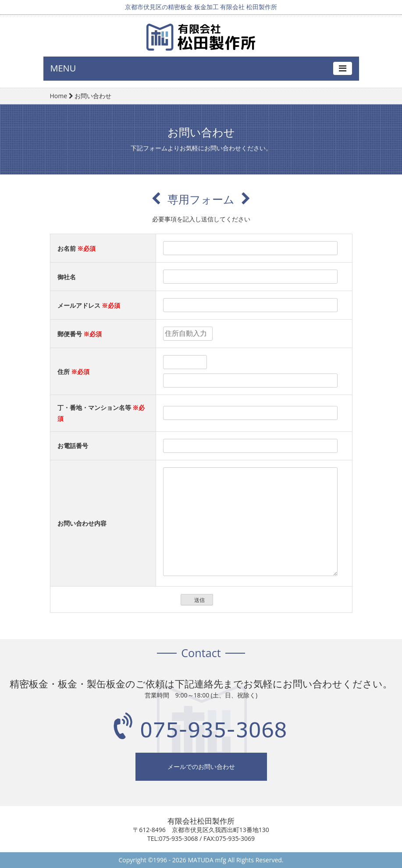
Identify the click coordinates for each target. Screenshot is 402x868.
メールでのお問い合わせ (201, 769)
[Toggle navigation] (343, 68)
